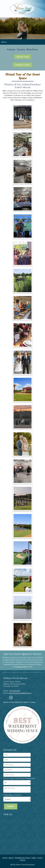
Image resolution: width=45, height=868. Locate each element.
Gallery (34, 858)
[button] (23, 117)
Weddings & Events (22, 858)
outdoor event (21, 667)
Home (5, 858)
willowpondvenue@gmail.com (20, 693)
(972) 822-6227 (15, 691)
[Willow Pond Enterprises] (22, 9)
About (11, 858)
